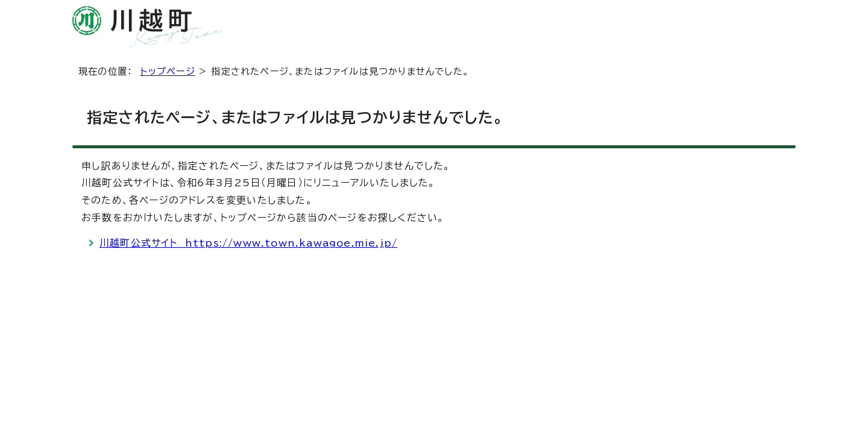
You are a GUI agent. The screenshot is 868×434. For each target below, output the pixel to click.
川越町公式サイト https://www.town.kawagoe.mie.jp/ (248, 243)
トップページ (168, 71)
